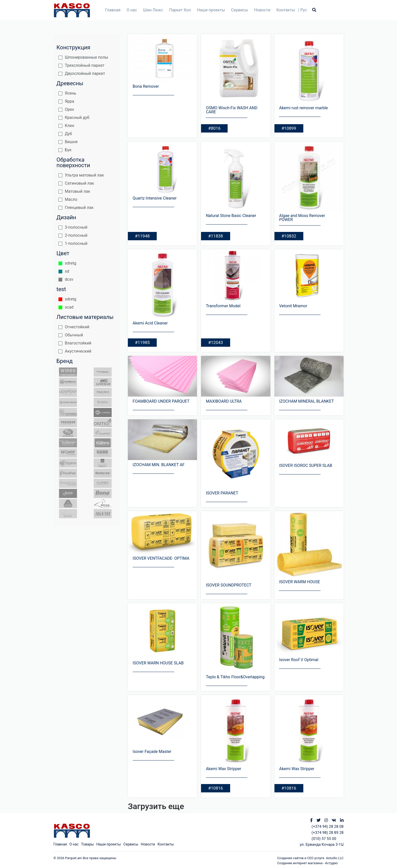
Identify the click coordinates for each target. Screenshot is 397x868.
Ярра (70, 101)
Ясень (71, 93)
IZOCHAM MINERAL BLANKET (306, 401)
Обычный (74, 335)
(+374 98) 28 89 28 (328, 833)
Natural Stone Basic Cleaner (231, 216)
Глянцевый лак (79, 208)
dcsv (69, 279)
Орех (69, 109)
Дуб (68, 134)
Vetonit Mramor (293, 306)
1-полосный (76, 243)
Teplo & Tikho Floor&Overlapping (235, 677)
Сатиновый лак (80, 183)
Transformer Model (223, 306)
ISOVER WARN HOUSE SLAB (158, 663)
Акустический (78, 351)
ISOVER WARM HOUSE (299, 582)
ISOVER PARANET (222, 493)
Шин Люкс (153, 10)
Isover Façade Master (152, 752)
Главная (113, 10)
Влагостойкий (78, 343)
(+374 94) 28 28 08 (328, 827)
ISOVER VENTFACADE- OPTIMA (161, 558)
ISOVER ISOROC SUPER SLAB (305, 465)
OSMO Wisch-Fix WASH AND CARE (232, 110)
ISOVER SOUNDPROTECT (229, 585)
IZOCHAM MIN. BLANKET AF (159, 465)
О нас (132, 10)
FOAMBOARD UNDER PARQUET (161, 401)
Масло (71, 199)
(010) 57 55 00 (324, 839)
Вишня (71, 142)
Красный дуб (77, 117)
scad (69, 307)
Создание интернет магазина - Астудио (307, 863)
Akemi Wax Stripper (223, 769)
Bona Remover (146, 86)
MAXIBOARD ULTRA (224, 401)
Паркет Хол (180, 10)
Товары (87, 844)
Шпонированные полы (86, 57)
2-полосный (76, 235)
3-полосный (76, 227)
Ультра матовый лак (84, 175)
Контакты (286, 10)
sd (67, 271)
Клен (70, 126)
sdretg (71, 263)
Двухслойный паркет (85, 73)
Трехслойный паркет (85, 65)
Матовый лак (77, 191)
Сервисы (240, 10)
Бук (68, 150)
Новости (262, 10)
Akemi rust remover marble (303, 108)
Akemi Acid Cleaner (150, 323)
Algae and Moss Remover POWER (302, 218)
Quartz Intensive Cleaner (155, 198)
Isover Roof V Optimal (299, 660)
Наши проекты (211, 10)
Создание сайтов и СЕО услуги (302, 858)
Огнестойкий (77, 327)
